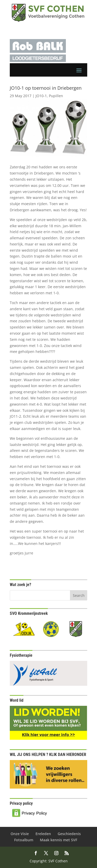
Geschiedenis (69, 834)
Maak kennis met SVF (59, 840)
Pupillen (56, 96)
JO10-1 (41, 96)
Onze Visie (20, 834)
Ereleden (43, 834)
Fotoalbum (24, 840)
